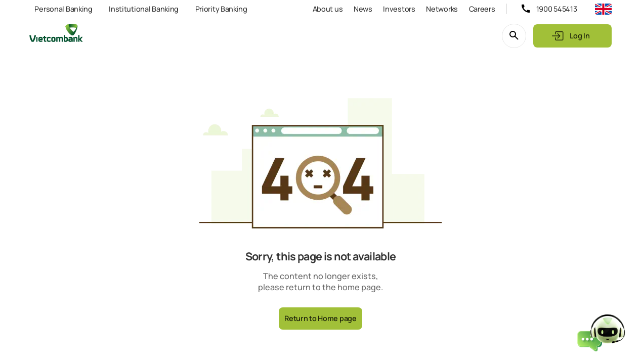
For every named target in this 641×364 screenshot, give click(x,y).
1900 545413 (557, 9)
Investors (399, 9)
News (363, 9)
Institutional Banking (144, 9)
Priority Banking (221, 9)
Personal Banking (63, 9)
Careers (482, 9)
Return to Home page (320, 318)
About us (328, 9)
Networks (442, 9)
